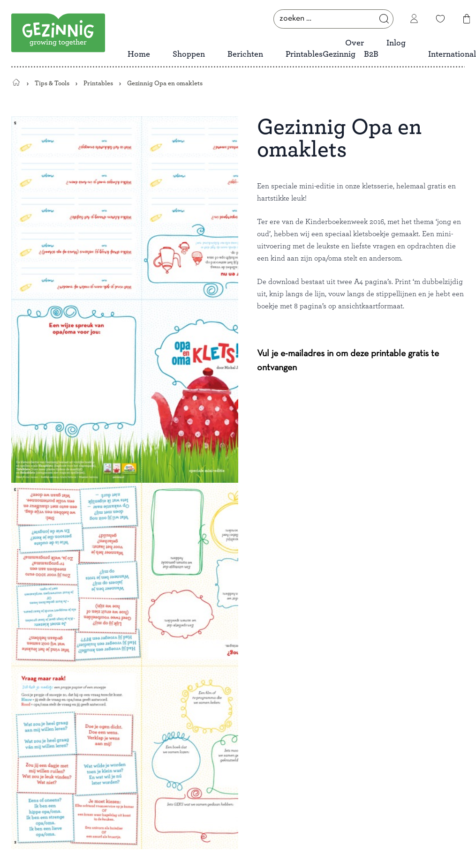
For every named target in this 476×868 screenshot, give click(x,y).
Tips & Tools (52, 83)
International (452, 54)
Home (139, 54)
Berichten (245, 54)
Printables (304, 54)
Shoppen (189, 54)
